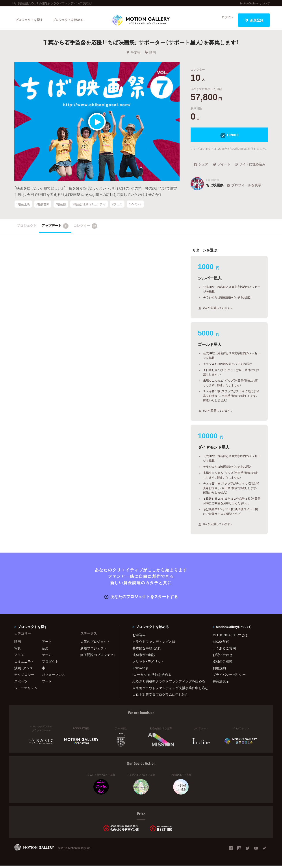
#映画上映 (23, 208)
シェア (201, 169)
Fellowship (140, 670)
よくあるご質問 (224, 651)
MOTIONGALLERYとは (230, 637)
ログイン (225, 20)
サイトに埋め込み (250, 169)
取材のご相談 (223, 664)
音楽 (45, 651)
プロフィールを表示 (244, 189)
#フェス (117, 208)
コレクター (85, 229)
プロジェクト (27, 229)
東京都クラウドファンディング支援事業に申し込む (167, 690)
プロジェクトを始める (72, 20)
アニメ (19, 657)
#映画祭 (61, 208)
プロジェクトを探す (30, 20)
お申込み (139, 637)
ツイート (222, 169)
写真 (18, 651)
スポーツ (21, 684)
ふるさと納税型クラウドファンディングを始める (167, 684)
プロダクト (50, 664)
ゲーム (47, 657)
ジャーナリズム (26, 690)
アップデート (55, 229)
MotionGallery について (255, 3)
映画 (150, 57)
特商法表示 (221, 684)
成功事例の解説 (144, 657)
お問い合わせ (223, 657)
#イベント (135, 208)
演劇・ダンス (24, 670)
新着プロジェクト (94, 651)
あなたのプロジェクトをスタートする (141, 599)
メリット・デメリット (148, 664)
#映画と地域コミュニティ (89, 208)
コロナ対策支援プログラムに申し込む (160, 697)
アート (47, 644)
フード (47, 684)
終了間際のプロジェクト (97, 657)
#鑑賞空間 (43, 208)
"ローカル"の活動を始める (152, 677)
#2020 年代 (221, 644)
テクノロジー (24, 677)
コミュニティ (24, 664)
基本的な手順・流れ (147, 651)
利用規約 (219, 670)
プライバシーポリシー (229, 677)
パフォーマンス (53, 677)
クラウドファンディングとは (154, 644)
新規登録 (254, 20)
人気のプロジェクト (95, 644)
